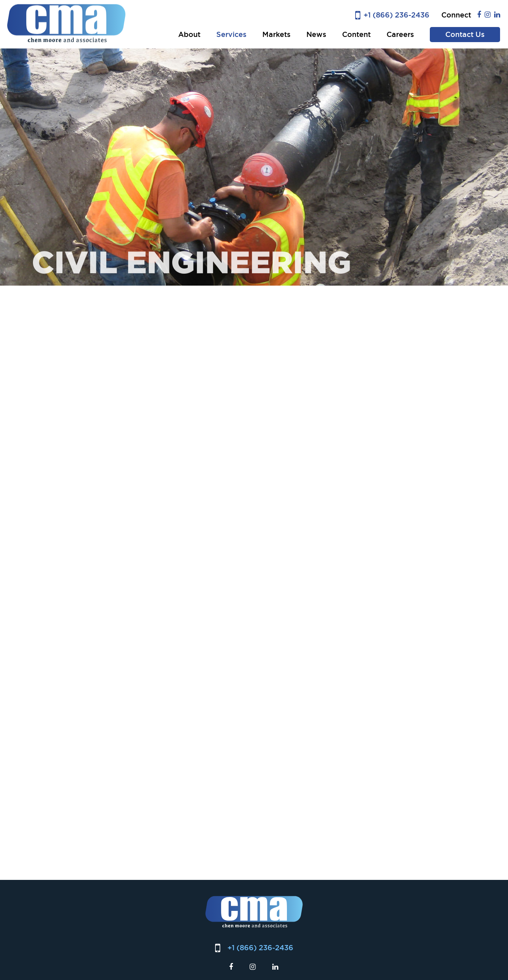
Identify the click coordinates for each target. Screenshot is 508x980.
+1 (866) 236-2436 (396, 15)
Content (356, 34)
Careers (400, 34)
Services (231, 34)
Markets (276, 34)
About (189, 34)
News (316, 34)
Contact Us (465, 34)
